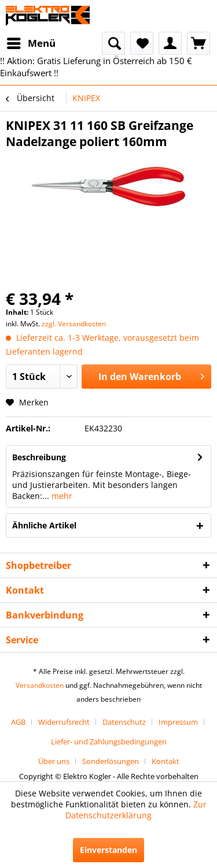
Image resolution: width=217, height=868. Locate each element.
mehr (61, 496)
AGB (18, 722)
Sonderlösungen (111, 761)
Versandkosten (40, 685)
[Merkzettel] (142, 43)
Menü (31, 42)
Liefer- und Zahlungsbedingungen (109, 742)
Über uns (54, 761)
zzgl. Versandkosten (74, 324)
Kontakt (165, 761)
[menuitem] (31, 43)
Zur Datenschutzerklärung (136, 810)
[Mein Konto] (170, 43)
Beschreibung (39, 457)
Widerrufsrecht (64, 722)
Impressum (178, 722)
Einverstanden (108, 850)
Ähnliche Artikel (44, 525)
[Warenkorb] (198, 43)
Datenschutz (124, 722)
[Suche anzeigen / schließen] (113, 43)
